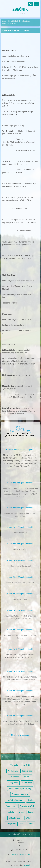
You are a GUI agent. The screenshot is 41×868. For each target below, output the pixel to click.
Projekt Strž (27, 771)
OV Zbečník (15, 777)
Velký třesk (13, 783)
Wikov (29, 818)
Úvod (4, 21)
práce (21, 812)
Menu (36, 4)
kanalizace (27, 783)
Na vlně (27, 777)
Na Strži (26, 765)
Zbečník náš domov (15, 800)
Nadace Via (13, 771)
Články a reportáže (20, 794)
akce (22, 824)
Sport (30, 812)
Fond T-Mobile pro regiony (20, 788)
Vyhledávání (31, 4)
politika (11, 812)
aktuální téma (15, 818)
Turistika (14, 765)
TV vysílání (11, 824)
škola (31, 824)
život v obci (11, 806)
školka (31, 800)
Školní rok (26, 21)
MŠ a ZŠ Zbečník (14, 21)
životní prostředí (27, 806)
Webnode (27, 865)
